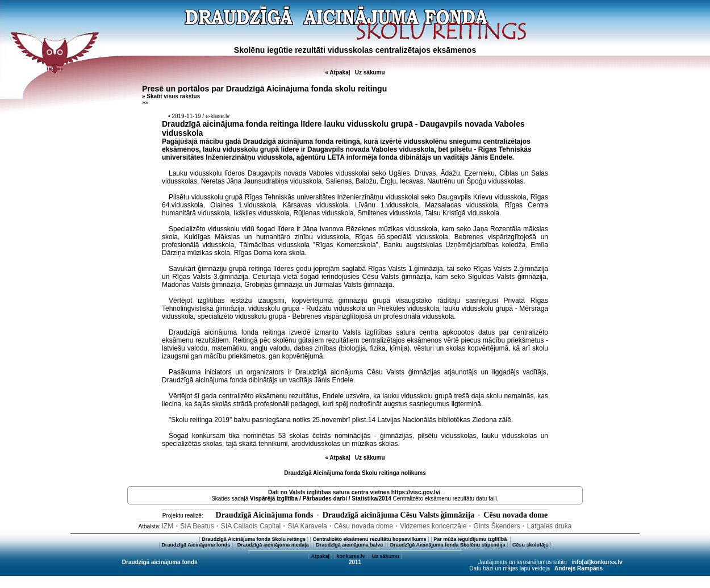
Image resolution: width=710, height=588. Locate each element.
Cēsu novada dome (515, 515)
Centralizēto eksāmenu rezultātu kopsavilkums (370, 539)
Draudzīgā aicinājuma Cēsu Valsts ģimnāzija (399, 515)
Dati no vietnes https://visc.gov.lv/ (354, 492)
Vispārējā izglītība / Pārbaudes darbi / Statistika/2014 (321, 499)
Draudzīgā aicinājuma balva (349, 545)
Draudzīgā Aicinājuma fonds (265, 515)
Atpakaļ (320, 556)
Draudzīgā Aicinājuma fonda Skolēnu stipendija (448, 545)
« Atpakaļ (337, 72)
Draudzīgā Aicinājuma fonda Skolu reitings (254, 539)
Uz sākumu (370, 72)
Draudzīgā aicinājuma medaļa (273, 545)
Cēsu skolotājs (531, 545)
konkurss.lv (350, 556)
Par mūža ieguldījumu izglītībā (471, 539)
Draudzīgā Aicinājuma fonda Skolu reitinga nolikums (355, 473)
